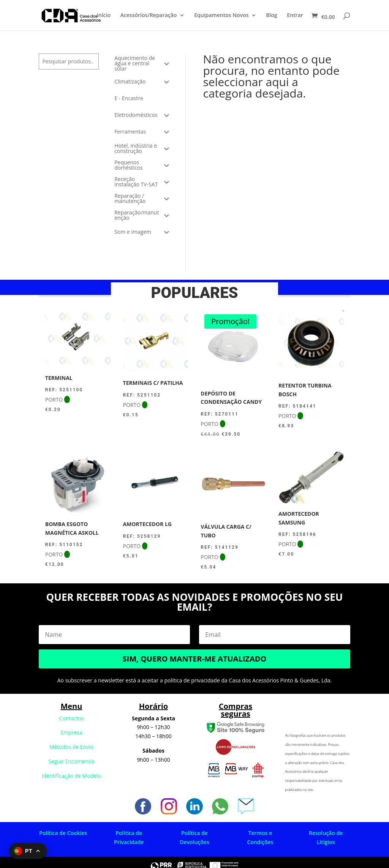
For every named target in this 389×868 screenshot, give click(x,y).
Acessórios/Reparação (149, 16)
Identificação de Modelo (71, 776)
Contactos (71, 718)
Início (104, 16)
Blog (271, 16)
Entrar (295, 16)
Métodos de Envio (72, 747)
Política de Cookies (63, 833)
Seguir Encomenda (71, 761)
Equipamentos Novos (221, 16)
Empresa (71, 732)
